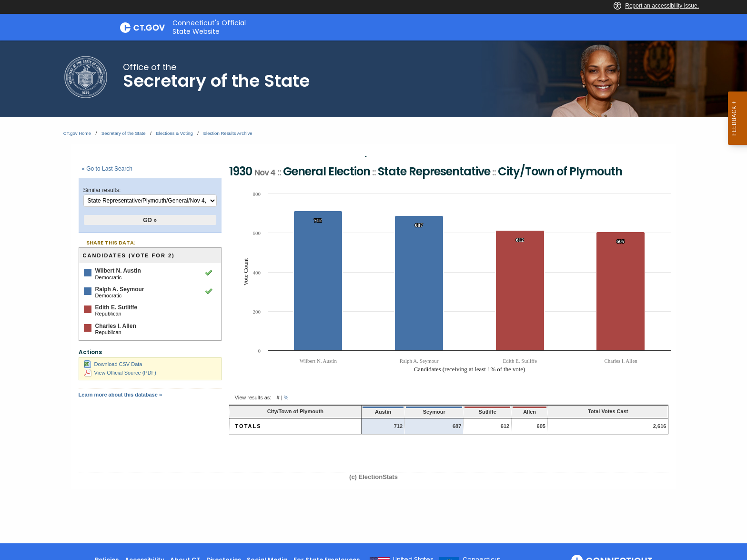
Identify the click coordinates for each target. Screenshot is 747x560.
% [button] (286, 397)
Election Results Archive (228, 133)
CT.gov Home (77, 133)
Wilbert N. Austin (118, 271)
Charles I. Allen (116, 326)
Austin (383, 412)
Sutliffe (488, 412)
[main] (373, 292)
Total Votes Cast (608, 411)
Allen (530, 412)
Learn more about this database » (120, 395)
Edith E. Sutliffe (116, 307)
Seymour (434, 412)
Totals (248, 426)
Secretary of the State (124, 133)
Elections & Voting (174, 133)
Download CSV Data (113, 364)
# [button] (278, 397)
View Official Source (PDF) (120, 373)
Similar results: (102, 190)
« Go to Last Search (107, 169)
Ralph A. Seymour (120, 289)
